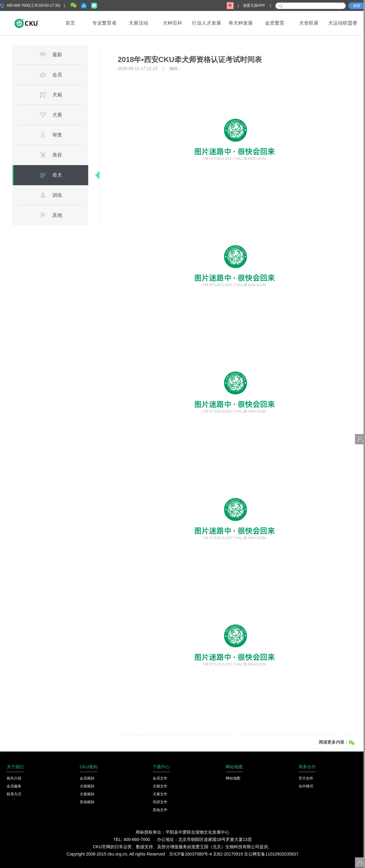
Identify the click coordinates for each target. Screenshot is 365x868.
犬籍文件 (160, 786)
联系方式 (14, 794)
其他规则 (87, 802)
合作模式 (306, 786)
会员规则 (87, 778)
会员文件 (160, 778)
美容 (51, 155)
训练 (51, 195)
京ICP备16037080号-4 (190, 854)
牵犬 (51, 175)
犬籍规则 (87, 786)
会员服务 (14, 786)
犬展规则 (87, 794)
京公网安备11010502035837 (271, 854)
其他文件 (160, 810)
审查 (51, 135)
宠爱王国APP (254, 5)
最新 (51, 54)
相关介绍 (14, 778)
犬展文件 (160, 794)
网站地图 (233, 778)
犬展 (51, 115)
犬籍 (51, 95)
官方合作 (306, 778)
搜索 (357, 6)
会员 (51, 75)
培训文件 (160, 802)
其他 (51, 215)
